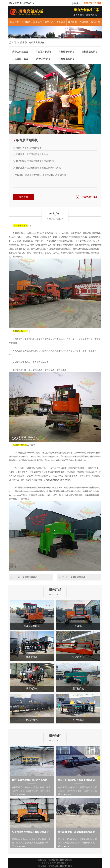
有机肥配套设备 (67, 59)
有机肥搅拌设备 (20, 59)
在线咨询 (23, 197)
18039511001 (89, 197)
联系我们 (95, 22)
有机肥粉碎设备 (67, 52)
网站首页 (14, 22)
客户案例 (72, 22)
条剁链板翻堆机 (30, 577)
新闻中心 (49, 22)
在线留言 (84, 22)
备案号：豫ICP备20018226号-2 (55, 863)
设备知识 (61, 22)
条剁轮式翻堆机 (78, 577)
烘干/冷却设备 (43, 59)
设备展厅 (38, 22)
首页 (14, 42)
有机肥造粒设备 (90, 52)
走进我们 (26, 22)
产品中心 (22, 42)
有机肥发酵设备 (37, 42)
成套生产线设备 (20, 52)
